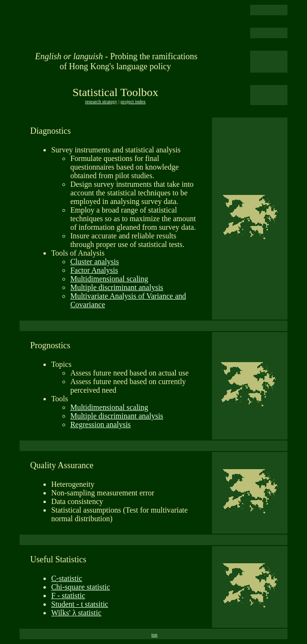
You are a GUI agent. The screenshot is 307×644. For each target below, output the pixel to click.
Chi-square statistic (80, 587)
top (154, 635)
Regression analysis (101, 424)
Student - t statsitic (80, 604)
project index (133, 102)
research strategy (101, 102)
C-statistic (67, 578)
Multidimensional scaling (109, 279)
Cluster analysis (95, 262)
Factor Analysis (94, 270)
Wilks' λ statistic (76, 613)
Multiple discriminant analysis (117, 287)
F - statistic (68, 596)
